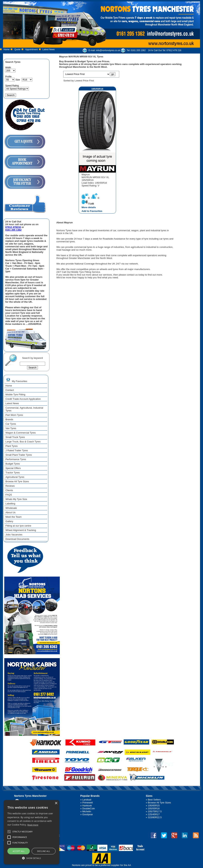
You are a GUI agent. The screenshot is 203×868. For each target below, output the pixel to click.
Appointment (31, 49)
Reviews (10, 486)
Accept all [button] (19, 851)
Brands (9, 419)
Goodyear (88, 814)
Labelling (10, 504)
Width (8, 68)
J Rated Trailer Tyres (17, 450)
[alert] (31, 832)
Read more (33, 825)
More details (89, 207)
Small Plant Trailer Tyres (19, 455)
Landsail (87, 800)
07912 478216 (13, 227)
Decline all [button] (44, 851)
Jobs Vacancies (14, 535)
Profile (8, 77)
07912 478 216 (174, 50)
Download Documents (17, 539)
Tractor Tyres (12, 473)
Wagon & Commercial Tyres (20, 433)
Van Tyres (11, 428)
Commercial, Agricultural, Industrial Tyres (24, 409)
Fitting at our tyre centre (18, 526)
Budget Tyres (12, 464)
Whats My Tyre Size (16, 499)
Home (6, 49)
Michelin (87, 811)
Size (18, 80)
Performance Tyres (16, 459)
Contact (10, 390)
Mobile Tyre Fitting (15, 395)
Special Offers (13, 468)
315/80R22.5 (155, 817)
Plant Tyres (11, 446)
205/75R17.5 (155, 811)
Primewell (88, 803)
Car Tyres (11, 424)
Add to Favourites (92, 211)
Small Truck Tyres (15, 437)
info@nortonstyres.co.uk (108, 50)
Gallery (9, 521)
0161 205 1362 (138, 50)
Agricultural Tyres (15, 477)
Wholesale (11, 508)
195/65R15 (154, 806)
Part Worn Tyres (14, 415)
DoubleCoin (89, 808)
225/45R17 (154, 814)
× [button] (56, 803)
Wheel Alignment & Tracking (21, 530)
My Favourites (16, 380)
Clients (9, 490)
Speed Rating (12, 86)
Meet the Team (13, 517)
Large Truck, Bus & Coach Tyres (23, 442)
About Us (10, 512)
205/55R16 (154, 808)
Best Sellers (154, 800)
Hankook (87, 806)
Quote (17, 49)
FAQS (9, 495)
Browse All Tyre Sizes (17, 481)
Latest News (49, 49)
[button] (31, 858)
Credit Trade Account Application (23, 399)
